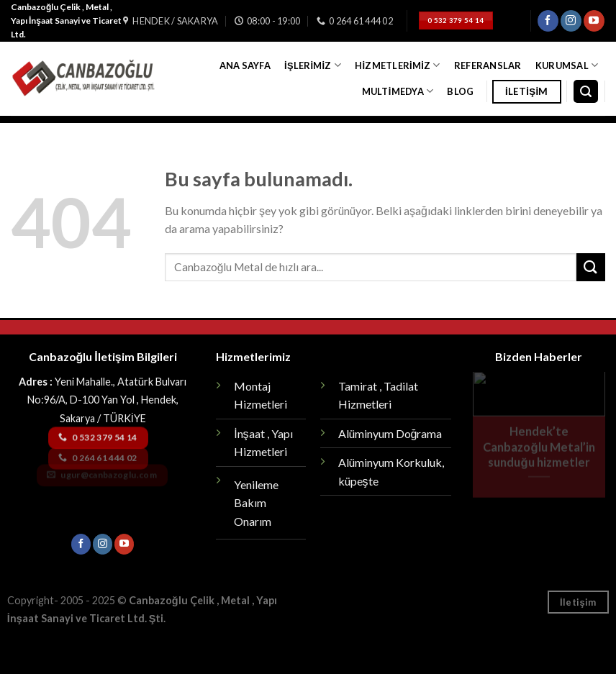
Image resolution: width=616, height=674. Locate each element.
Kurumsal (567, 65)
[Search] (586, 92)
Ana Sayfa (245, 65)
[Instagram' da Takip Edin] (571, 21)
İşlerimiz (313, 65)
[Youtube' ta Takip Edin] (594, 21)
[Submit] (591, 267)
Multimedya (398, 91)
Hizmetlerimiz (397, 65)
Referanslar (488, 65)
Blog (460, 91)
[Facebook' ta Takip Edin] (548, 21)
